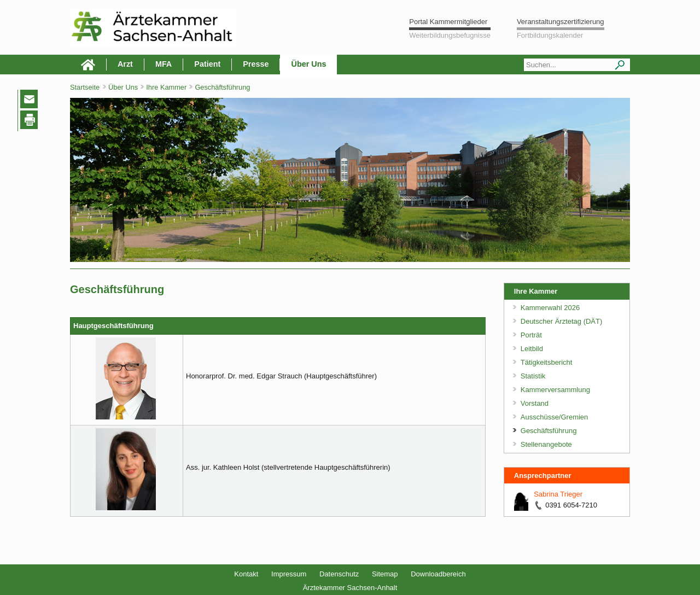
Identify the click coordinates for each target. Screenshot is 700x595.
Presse (256, 64)
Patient (207, 64)
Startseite (85, 87)
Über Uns (308, 64)
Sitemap (385, 574)
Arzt (125, 64)
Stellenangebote (546, 444)
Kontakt (246, 574)
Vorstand (535, 403)
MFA (164, 64)
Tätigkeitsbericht (547, 362)
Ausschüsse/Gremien (555, 417)
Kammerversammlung (555, 390)
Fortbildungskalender (550, 35)
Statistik (533, 376)
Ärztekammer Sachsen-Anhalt (350, 588)
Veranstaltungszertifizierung (561, 22)
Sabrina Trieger (558, 494)
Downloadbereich (438, 574)
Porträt (531, 335)
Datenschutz (339, 574)
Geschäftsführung (222, 87)
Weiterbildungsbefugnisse (450, 35)
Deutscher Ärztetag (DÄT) (562, 321)
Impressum (289, 574)
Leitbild (532, 349)
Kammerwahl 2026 (550, 308)
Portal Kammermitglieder (448, 22)
